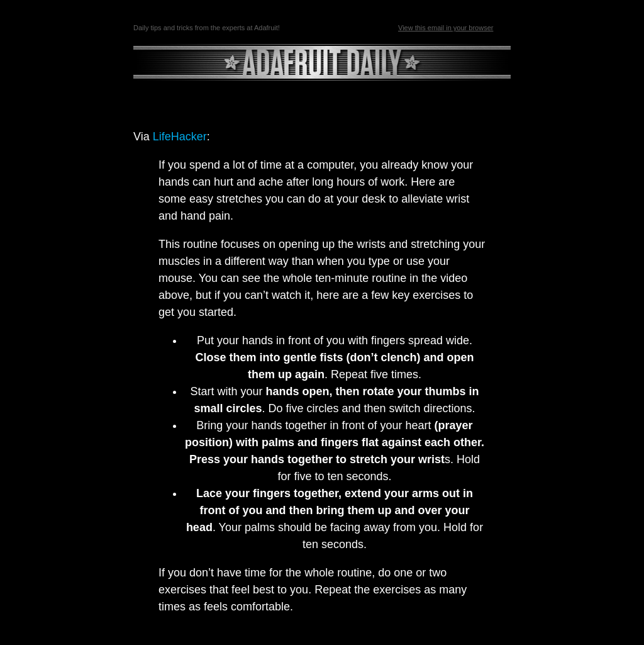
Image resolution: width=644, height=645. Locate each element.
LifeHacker (180, 137)
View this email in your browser (446, 28)
